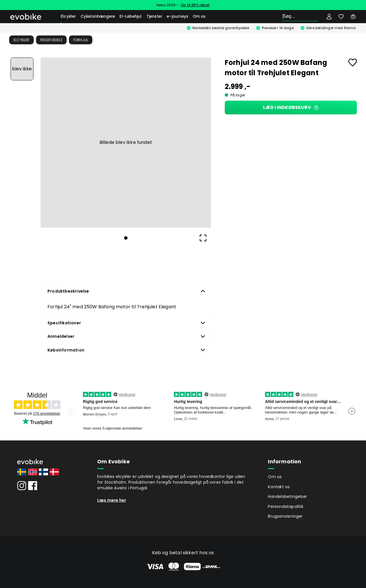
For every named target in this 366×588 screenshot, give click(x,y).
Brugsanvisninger (285, 516)
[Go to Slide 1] (22, 69)
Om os (199, 16)
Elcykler (68, 16)
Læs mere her (112, 500)
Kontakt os (279, 487)
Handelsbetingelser (288, 496)
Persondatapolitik (286, 506)
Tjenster (154, 16)
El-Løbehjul (131, 16)
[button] (126, 143)
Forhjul (81, 40)
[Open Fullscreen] (203, 238)
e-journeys (177, 16)
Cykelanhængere (98, 16)
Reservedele (51, 40)
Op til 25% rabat (195, 5)
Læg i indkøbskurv (291, 107)
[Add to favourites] (353, 62)
